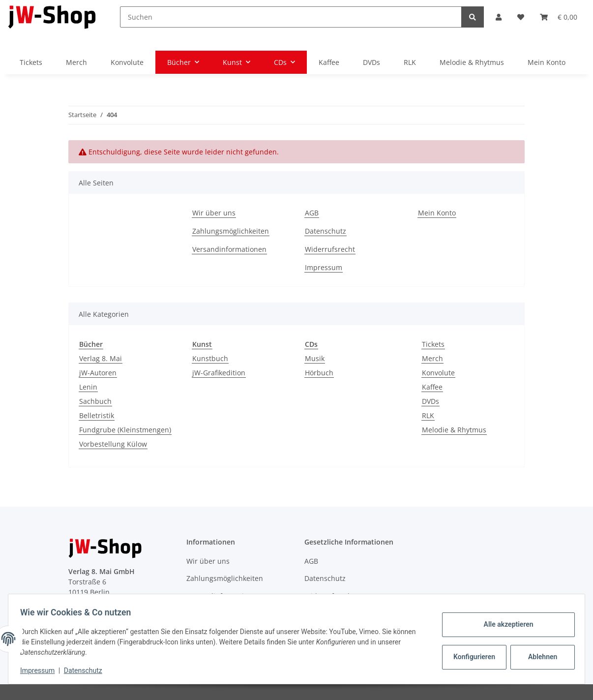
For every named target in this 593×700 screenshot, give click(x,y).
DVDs (430, 401)
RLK (428, 415)
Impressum (324, 267)
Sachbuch (95, 401)
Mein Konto (547, 62)
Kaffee (432, 387)
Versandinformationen (229, 249)
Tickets (433, 344)
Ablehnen (539, 657)
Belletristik (97, 415)
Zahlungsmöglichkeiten (231, 231)
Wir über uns (214, 213)
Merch (432, 358)
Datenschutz (326, 231)
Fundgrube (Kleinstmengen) (125, 430)
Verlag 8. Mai (101, 358)
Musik (315, 358)
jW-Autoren (98, 373)
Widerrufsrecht (330, 249)
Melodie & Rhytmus (454, 430)
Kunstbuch (210, 358)
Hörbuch (319, 373)
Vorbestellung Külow (113, 444)
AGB (312, 213)
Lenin (88, 387)
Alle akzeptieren (504, 624)
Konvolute (438, 373)
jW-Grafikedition (219, 373)
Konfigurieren (471, 657)
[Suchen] (291, 17)
